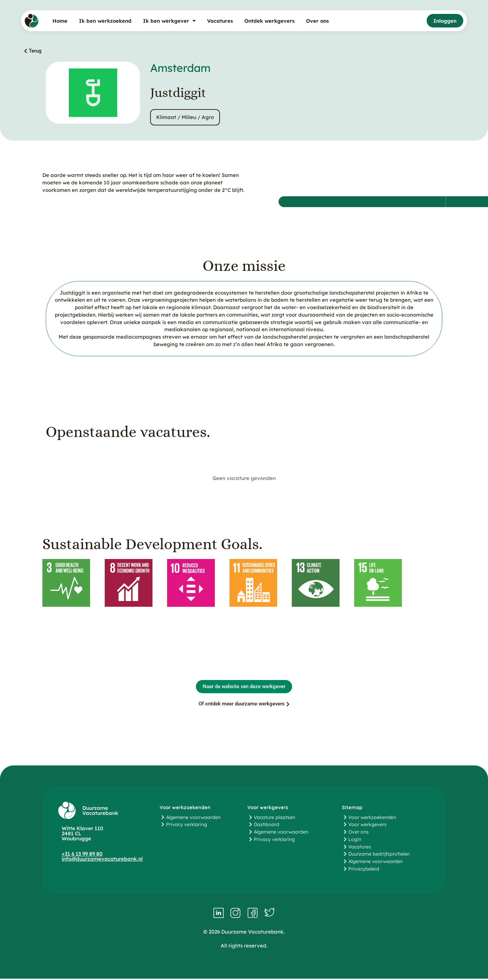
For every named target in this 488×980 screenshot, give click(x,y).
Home (60, 21)
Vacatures (220, 21)
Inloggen (445, 21)
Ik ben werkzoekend (105, 21)
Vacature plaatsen (274, 819)
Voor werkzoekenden (372, 819)
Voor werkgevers (368, 826)
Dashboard (267, 826)
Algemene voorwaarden (193, 819)
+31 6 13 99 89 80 (82, 855)
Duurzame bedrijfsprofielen (379, 855)
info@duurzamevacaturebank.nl (102, 860)
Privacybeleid (364, 870)
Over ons (317, 21)
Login (355, 841)
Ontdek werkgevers (269, 21)
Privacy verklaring (187, 826)
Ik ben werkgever (169, 21)
